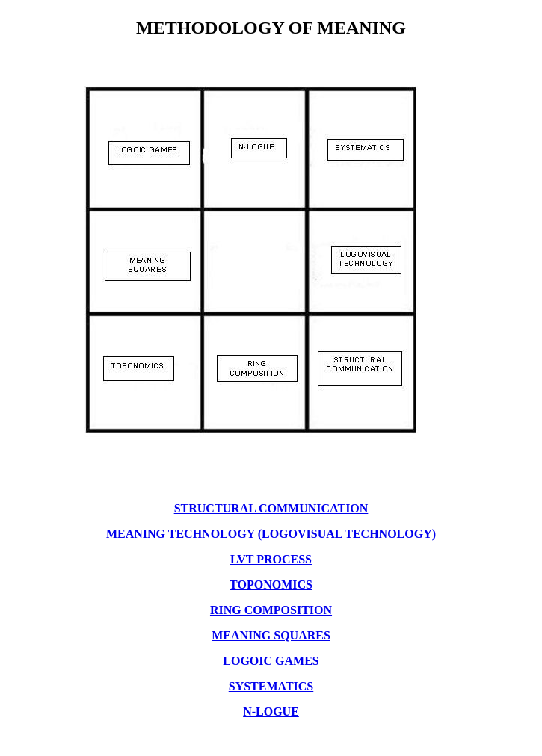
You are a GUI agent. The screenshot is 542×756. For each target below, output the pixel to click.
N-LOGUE (271, 712)
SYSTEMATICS (271, 686)
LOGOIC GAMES (271, 661)
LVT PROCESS (271, 559)
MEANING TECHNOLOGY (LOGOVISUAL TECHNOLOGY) (271, 534)
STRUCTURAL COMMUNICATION (271, 508)
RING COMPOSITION (271, 610)
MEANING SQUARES (271, 635)
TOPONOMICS (271, 585)
